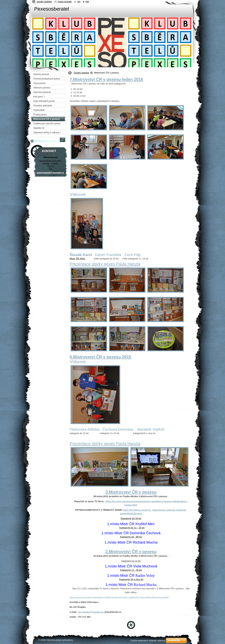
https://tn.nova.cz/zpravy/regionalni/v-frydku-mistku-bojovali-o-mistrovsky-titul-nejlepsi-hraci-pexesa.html (119, 597)
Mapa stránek (65, 2)
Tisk (87, 2)
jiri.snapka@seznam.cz (91, 612)
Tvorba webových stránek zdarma (148, 641)
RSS (79, 2)
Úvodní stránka (81, 73)
